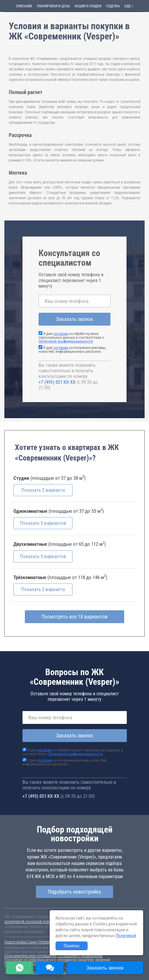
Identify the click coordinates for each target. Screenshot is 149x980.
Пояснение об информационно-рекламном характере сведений (57, 960)
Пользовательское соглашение (30, 956)
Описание (24, 6)
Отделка (113, 6)
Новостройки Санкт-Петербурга (31, 942)
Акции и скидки (88, 6)
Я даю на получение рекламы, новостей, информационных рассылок (72, 350)
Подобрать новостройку (74, 892)
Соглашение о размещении (80, 956)
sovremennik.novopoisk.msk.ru (29, 922)
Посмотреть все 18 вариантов (74, 617)
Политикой (126, 936)
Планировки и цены (53, 6)
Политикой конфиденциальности (66, 341)
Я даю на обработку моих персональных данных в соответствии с (71, 337)
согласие (61, 334)
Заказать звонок (75, 319)
